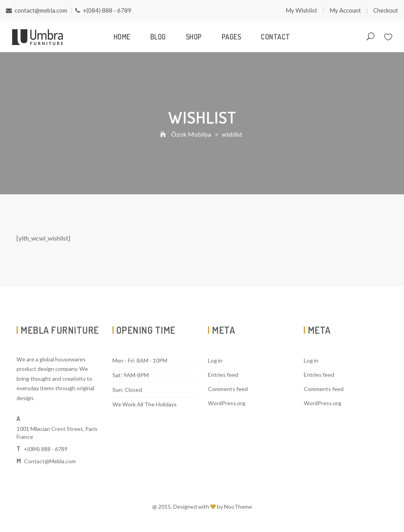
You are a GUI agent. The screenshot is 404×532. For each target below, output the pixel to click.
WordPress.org (227, 403)
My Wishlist (301, 10)
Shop (194, 37)
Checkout (386, 10)
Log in (215, 360)
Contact (276, 37)
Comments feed (228, 389)
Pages (232, 37)
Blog (158, 37)
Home (122, 37)
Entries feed (223, 375)
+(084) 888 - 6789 (103, 10)
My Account (345, 10)
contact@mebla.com (36, 10)
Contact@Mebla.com (50, 461)
